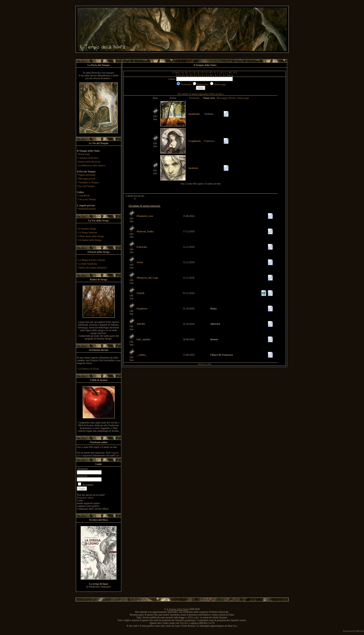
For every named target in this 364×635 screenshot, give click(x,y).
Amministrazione (87, 209)
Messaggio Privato (226, 98)
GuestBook (84, 196)
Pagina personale (87, 175)
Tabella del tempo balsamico (93, 268)
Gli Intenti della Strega (90, 240)
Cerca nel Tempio (87, 199)
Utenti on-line (215, 94)
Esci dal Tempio (87, 186)
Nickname (194, 98)
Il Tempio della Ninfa (177, 609)
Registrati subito (85, 498)
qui (118, 455)
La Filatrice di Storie (89, 369)
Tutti (177, 72)
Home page (243, 98)
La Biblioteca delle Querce (92, 165)
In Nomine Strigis (87, 229)
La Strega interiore (88, 232)
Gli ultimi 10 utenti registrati (193, 94)
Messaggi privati (87, 179)
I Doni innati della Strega (91, 236)
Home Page (84, 154)
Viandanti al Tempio (88, 182)
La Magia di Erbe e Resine (92, 260)
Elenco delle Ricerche (89, 162)
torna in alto (204, 364)
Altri (229, 75)
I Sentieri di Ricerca (88, 158)
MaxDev (184, 623)
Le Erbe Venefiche (88, 264)
